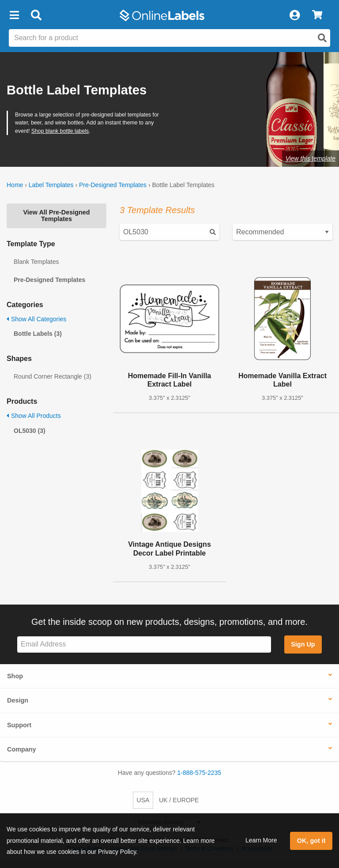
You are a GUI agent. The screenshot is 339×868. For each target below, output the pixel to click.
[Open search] (322, 38)
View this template (311, 158)
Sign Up (303, 644)
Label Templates (51, 185)
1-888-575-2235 (200, 773)
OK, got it (311, 841)
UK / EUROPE (179, 800)
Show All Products (34, 416)
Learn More (261, 840)
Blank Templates (36, 262)
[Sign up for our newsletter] (144, 644)
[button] (14, 15)
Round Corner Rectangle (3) (53, 376)
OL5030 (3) (30, 431)
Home (15, 185)
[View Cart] (317, 15)
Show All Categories (36, 319)
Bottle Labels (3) (38, 334)
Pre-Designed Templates (113, 185)
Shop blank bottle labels (60, 131)
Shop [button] (15, 676)
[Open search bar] (36, 15)
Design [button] (18, 700)
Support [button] (19, 725)
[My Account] (294, 15)
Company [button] (22, 749)
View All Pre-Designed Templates (56, 215)
